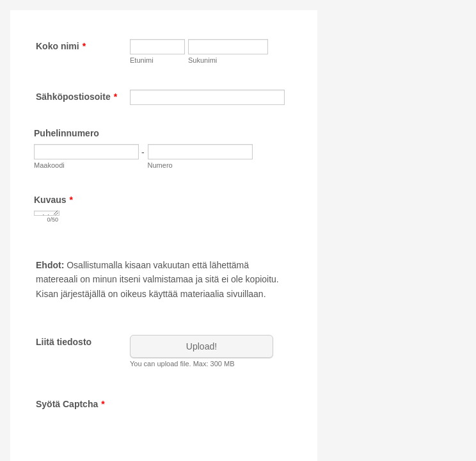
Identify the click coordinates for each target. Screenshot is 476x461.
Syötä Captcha (70, 404)
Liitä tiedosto (64, 342)
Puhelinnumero (67, 133)
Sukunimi (202, 60)
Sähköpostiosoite (76, 97)
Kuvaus (53, 200)
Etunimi (142, 60)
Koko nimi (61, 46)
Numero (160, 165)
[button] (203, 351)
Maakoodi (49, 165)
